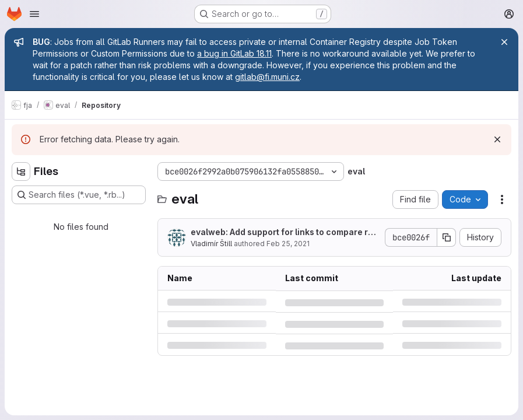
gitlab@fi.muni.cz (267, 77)
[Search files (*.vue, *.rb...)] (79, 195)
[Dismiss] (497, 139)
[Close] (504, 42)
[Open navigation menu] (34, 14)
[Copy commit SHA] (447, 237)
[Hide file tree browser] (21, 171)
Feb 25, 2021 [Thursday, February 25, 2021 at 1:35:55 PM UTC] (288, 244)
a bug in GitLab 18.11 (234, 53)
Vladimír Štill (211, 244)
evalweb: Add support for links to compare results (284, 232)
